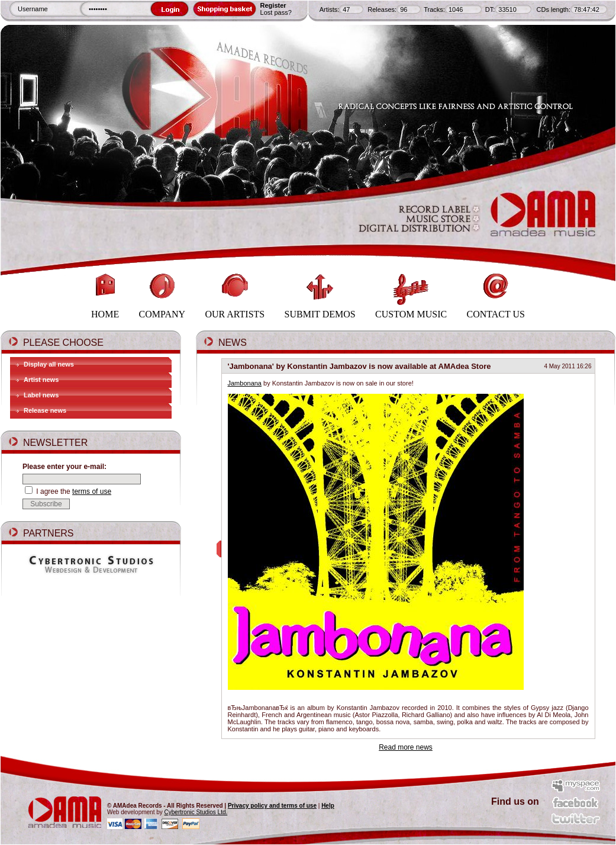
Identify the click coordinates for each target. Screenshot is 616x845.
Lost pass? (276, 12)
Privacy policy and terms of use (272, 806)
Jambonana (245, 383)
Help (328, 806)
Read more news (406, 747)
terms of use (92, 491)
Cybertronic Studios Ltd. (196, 812)
